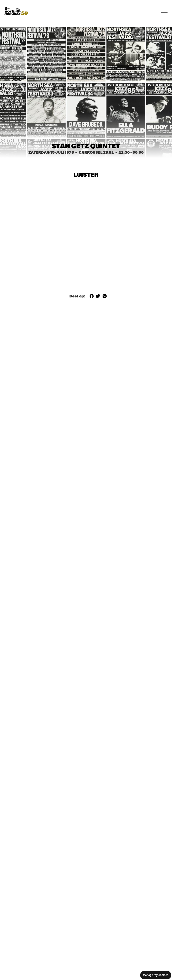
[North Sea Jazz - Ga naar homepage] (16, 11)
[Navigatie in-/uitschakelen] (164, 11)
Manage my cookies (156, 975)
